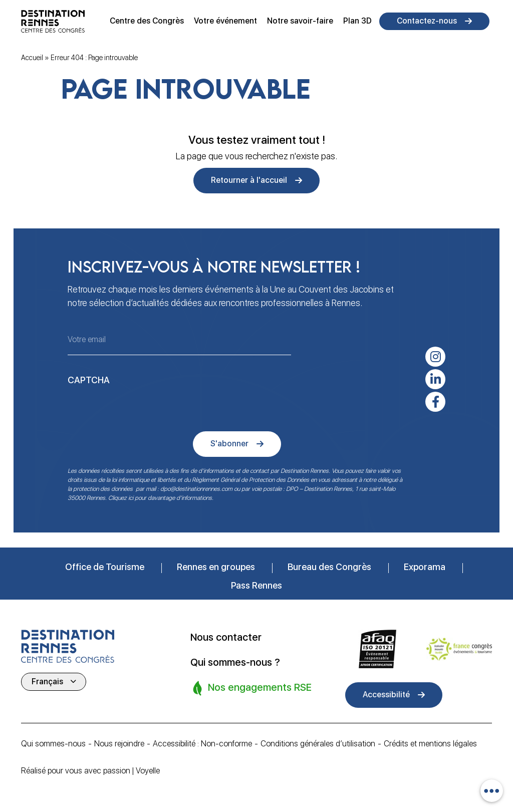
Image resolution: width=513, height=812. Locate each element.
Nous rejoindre (119, 744)
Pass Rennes (256, 585)
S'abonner (229, 444)
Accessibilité (386, 695)
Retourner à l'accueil (249, 180)
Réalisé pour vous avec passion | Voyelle (90, 771)
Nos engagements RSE (252, 687)
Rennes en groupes (216, 567)
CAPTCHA (89, 380)
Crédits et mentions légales (430, 744)
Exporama (425, 567)
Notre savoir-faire (300, 21)
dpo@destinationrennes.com (196, 489)
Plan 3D (357, 21)
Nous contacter (226, 637)
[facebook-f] (435, 402)
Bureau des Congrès (329, 567)
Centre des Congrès (147, 21)
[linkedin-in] (435, 379)
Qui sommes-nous (53, 744)
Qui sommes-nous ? (235, 662)
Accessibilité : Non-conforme (202, 744)
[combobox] (492, 791)
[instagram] (435, 357)
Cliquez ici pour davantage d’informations (160, 498)
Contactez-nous (427, 21)
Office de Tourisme (105, 567)
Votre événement (225, 21)
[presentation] (144, 409)
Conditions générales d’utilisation (318, 744)
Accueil (32, 58)
